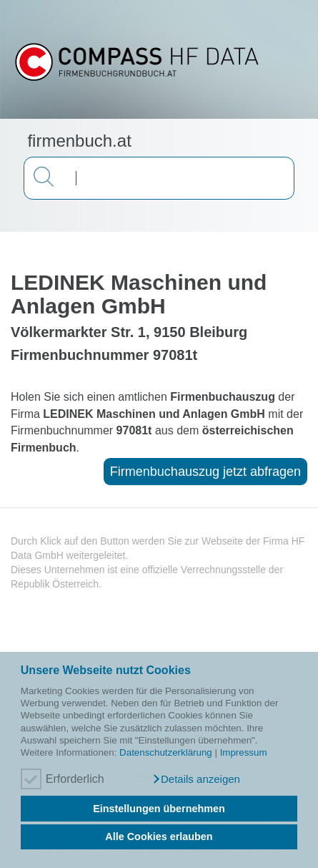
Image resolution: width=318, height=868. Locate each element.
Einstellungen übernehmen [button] (159, 809)
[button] (196, 779)
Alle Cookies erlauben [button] (159, 837)
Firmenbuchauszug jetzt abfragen (205, 472)
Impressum (244, 752)
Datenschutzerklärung (166, 752)
